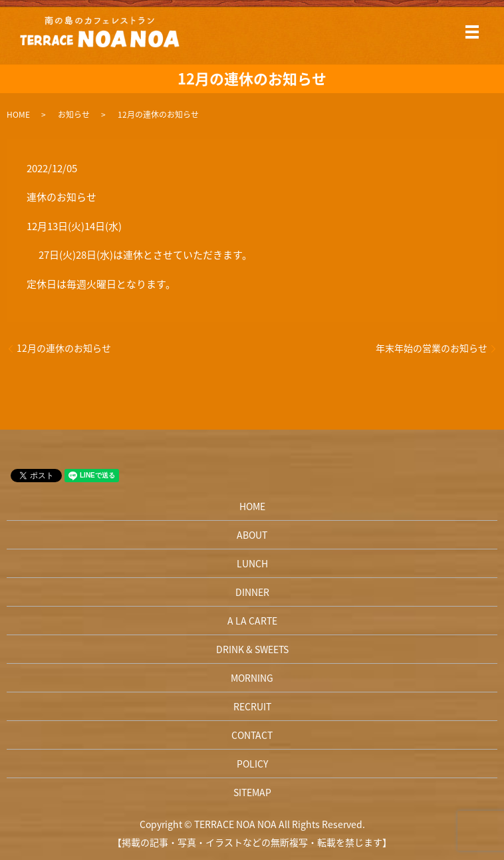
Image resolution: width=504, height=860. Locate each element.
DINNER (252, 592)
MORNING (252, 678)
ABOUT (252, 535)
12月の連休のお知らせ (64, 348)
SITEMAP (252, 792)
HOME (18, 114)
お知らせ (74, 114)
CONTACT (252, 735)
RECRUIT (252, 706)
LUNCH (252, 563)
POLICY (252, 764)
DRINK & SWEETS (252, 649)
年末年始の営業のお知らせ (432, 348)
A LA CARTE (252, 621)
